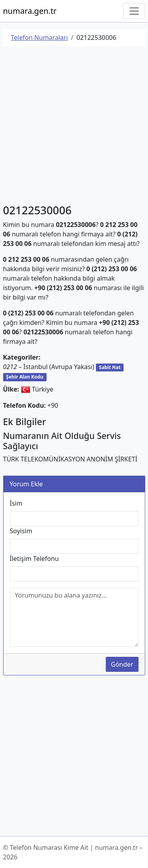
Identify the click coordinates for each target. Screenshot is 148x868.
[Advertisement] (74, 127)
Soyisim (21, 531)
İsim (16, 503)
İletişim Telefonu (34, 559)
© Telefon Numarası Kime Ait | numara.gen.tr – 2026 (73, 852)
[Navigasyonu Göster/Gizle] (134, 11)
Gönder (122, 664)
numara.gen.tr (30, 11)
